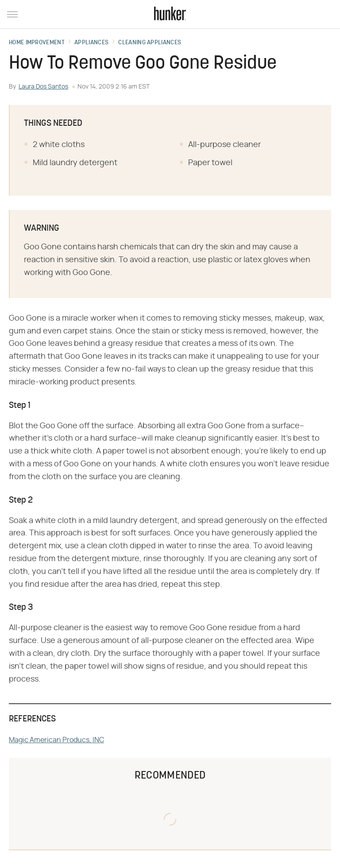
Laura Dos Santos (43, 87)
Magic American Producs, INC (56, 740)
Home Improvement (37, 43)
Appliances (91, 43)
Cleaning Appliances (150, 43)
